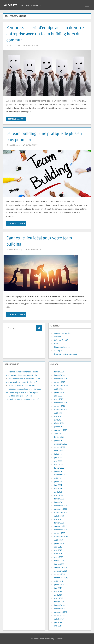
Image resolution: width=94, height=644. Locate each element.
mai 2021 (58, 488)
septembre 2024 (61, 409)
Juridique (58, 350)
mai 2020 (58, 519)
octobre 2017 (60, 615)
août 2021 (58, 478)
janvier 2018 (59, 605)
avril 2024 (58, 420)
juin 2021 (58, 485)
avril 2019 (58, 554)
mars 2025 (59, 399)
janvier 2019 (59, 564)
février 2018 (59, 602)
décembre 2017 (61, 609)
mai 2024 (58, 416)
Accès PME (12, 5)
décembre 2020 (61, 506)
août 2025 (58, 389)
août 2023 (58, 434)
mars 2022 (59, 464)
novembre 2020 (61, 509)
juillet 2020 (59, 516)
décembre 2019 (61, 526)
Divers (57, 344)
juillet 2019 (59, 543)
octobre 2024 (60, 406)
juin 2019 (58, 547)
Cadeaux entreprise (62, 333)
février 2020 (59, 523)
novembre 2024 (61, 403)
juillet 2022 (59, 454)
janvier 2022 (59, 471)
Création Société (61, 340)
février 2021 (59, 499)
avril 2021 (58, 492)
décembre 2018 (61, 567)
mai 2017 (58, 626)
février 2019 (59, 561)
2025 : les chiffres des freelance (22, 385)
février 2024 (59, 423)
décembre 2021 (61, 475)
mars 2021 (59, 495)
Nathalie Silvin (32, 45)
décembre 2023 (61, 430)
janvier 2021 (59, 502)
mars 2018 (59, 598)
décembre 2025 (61, 379)
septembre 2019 (61, 536)
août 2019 (58, 540)
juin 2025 (58, 396)
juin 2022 (58, 458)
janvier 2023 (59, 440)
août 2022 (58, 451)
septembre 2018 (61, 578)
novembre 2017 (61, 612)
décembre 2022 (61, 444)
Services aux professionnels (66, 354)
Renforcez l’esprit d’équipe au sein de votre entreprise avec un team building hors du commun (45, 34)
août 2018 (58, 581)
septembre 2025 (61, 385)
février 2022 (59, 468)
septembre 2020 (61, 512)
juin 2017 (58, 622)
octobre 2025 (60, 382)
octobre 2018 (60, 574)
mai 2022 (58, 461)
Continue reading (16, 119)
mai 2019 (58, 550)
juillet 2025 (59, 392)
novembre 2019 (61, 530)
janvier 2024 (59, 427)
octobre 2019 (60, 533)
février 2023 (59, 437)
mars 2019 (59, 557)
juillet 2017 (59, 619)
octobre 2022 (60, 447)
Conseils (58, 337)
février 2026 (59, 372)
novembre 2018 (61, 571)
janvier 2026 (59, 375)
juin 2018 (58, 588)
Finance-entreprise (62, 347)
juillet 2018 (59, 585)
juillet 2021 (59, 482)
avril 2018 (58, 595)
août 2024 (58, 413)
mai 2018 (58, 591)
